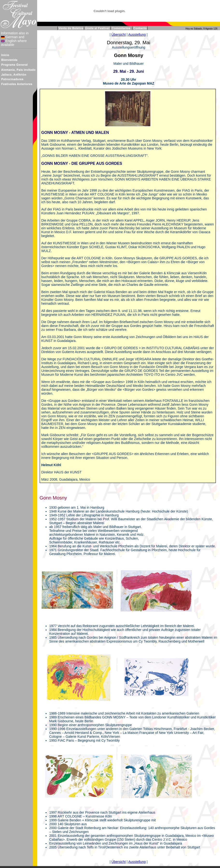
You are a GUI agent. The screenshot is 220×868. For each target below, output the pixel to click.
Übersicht (119, 35)
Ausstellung (137, 35)
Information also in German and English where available (14, 39)
